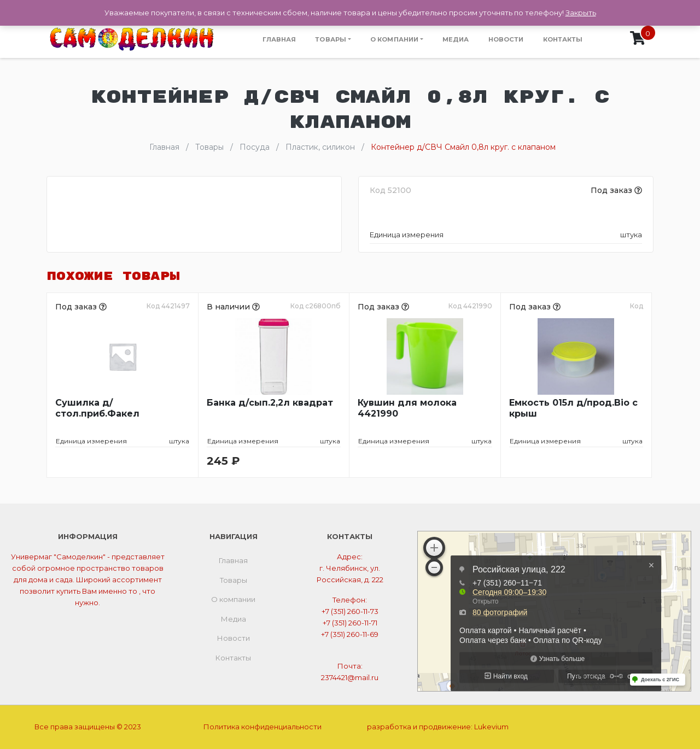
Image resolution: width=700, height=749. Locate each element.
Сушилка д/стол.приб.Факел (97, 408)
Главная (279, 39)
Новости (506, 39)
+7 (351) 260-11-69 (350, 634)
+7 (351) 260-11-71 (350, 623)
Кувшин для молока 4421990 (407, 408)
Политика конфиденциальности (262, 727)
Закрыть (581, 13)
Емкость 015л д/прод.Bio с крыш (573, 408)
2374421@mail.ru (350, 677)
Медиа (456, 39)
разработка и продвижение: (438, 727)
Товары (331, 39)
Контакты (563, 39)
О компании (394, 39)
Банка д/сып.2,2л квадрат (270, 403)
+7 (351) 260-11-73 (350, 611)
